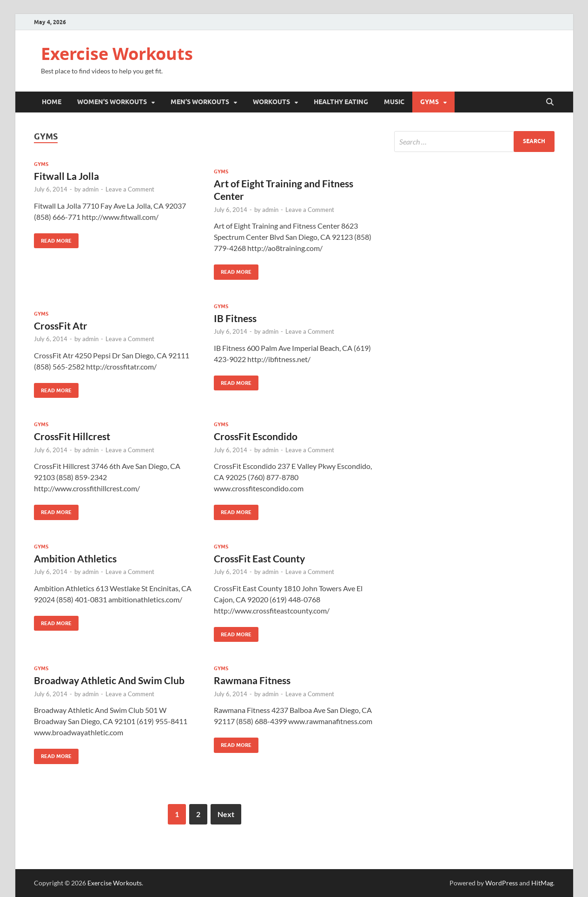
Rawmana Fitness (252, 680)
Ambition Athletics (75, 558)
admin (90, 189)
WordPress (502, 883)
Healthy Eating (341, 102)
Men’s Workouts (200, 102)
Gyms (429, 102)
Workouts (271, 102)
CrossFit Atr (61, 326)
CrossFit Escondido (256, 436)
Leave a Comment (130, 189)
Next (226, 814)
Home (52, 102)
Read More (53, 239)
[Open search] (550, 102)
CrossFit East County (259, 558)
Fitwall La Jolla (66, 176)
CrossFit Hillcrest (72, 436)
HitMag (542, 883)
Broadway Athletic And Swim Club (109, 680)
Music (394, 102)
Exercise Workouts (117, 54)
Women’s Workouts (112, 102)
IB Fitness (235, 318)
